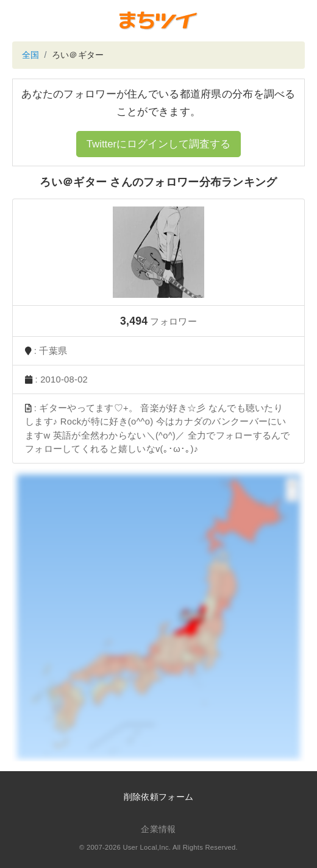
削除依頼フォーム (158, 797)
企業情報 (158, 829)
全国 (31, 55)
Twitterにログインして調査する (158, 144)
